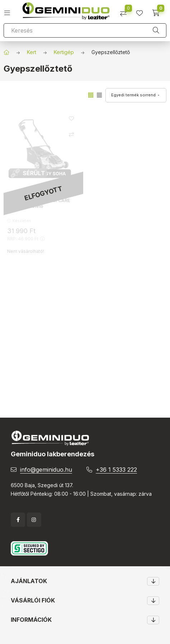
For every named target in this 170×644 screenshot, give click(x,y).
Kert (32, 52)
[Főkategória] (6, 52)
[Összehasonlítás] (126, 11)
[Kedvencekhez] (71, 119)
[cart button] (158, 11)
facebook (18, 520)
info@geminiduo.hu (46, 470)
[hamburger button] (10, 11)
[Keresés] (85, 30)
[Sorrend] (136, 95)
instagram (34, 520)
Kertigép (64, 52)
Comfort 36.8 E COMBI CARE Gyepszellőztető (39, 203)
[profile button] (142, 11)
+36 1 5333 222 (116, 470)
